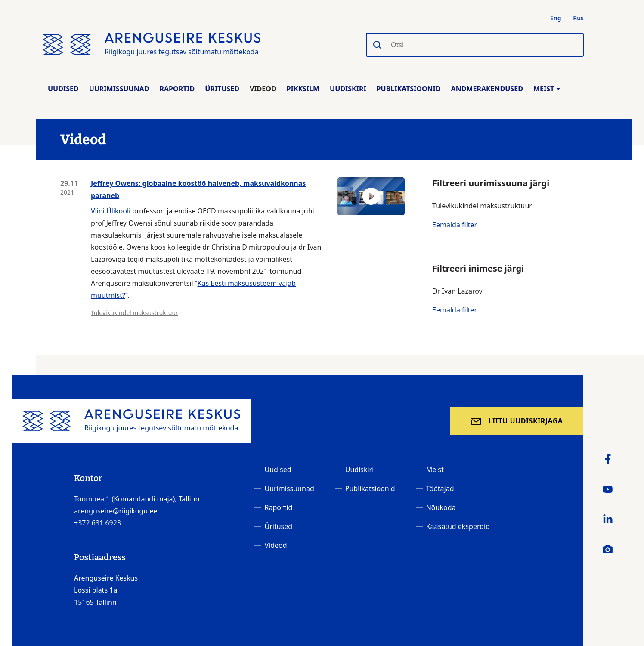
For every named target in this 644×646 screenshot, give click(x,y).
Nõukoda (441, 507)
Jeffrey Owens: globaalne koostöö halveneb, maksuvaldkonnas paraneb (198, 189)
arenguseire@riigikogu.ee (116, 511)
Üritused (222, 89)
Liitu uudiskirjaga (526, 421)
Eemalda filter (455, 225)
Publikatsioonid (409, 89)
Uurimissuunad (119, 89)
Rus (578, 18)
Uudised (63, 89)
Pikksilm (303, 89)
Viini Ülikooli (111, 211)
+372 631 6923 (98, 523)
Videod (263, 89)
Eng (556, 18)
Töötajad (440, 488)
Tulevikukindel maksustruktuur (135, 313)
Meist (547, 89)
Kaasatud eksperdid (458, 526)
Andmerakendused (487, 89)
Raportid (177, 89)
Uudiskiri (348, 89)
